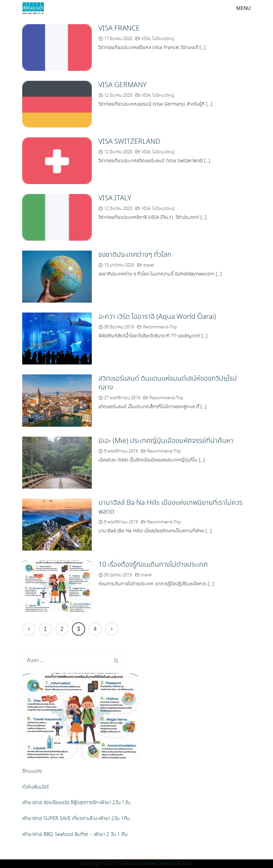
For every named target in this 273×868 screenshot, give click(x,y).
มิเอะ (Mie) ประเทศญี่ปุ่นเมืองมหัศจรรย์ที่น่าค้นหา (166, 441)
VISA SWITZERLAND (129, 142)
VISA (146, 39)
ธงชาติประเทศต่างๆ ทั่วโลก (135, 255)
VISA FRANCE (119, 28)
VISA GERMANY (122, 85)
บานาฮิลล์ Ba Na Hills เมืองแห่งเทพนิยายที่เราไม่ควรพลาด (170, 507)
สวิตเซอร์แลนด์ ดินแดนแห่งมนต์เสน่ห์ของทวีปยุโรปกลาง (168, 383)
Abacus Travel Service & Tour (158, 864)
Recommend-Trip (160, 327)
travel (149, 265)
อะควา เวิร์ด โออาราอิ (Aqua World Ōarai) (157, 317)
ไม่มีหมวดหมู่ (163, 39)
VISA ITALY (115, 198)
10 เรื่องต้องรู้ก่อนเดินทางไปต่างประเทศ (153, 565)
